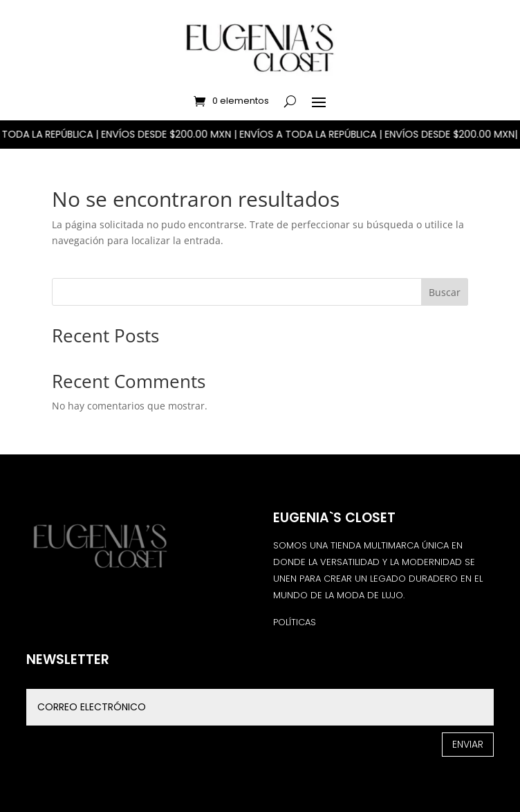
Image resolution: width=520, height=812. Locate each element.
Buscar (445, 292)
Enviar (468, 744)
